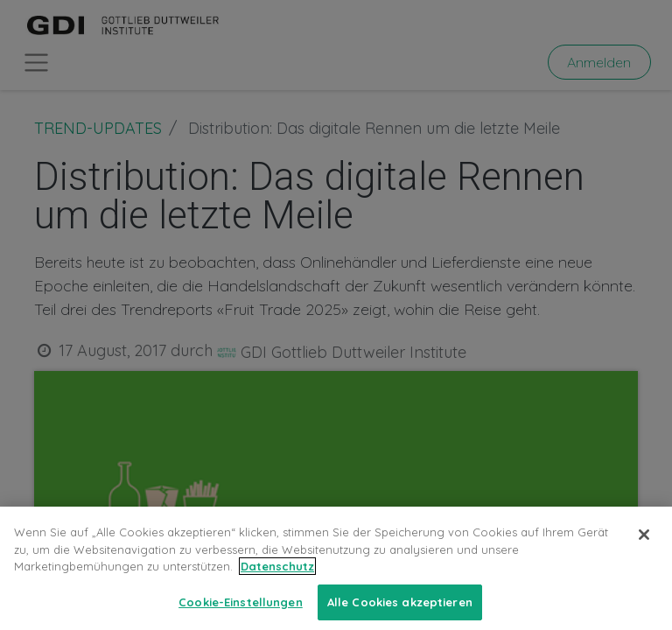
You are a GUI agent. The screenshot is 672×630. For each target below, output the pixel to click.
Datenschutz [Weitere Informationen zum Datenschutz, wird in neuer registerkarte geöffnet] (277, 579)
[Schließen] (644, 548)
